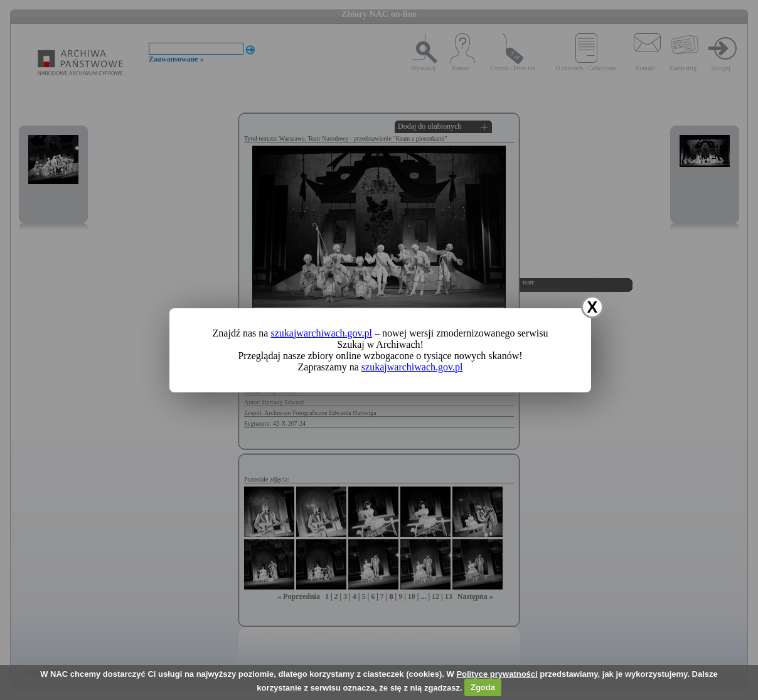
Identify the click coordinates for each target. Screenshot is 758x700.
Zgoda (483, 687)
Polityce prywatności (497, 674)
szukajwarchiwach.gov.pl (321, 333)
